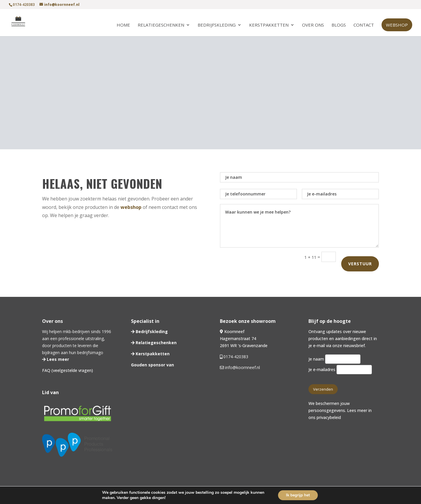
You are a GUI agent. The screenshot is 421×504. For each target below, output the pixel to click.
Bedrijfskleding (217, 25)
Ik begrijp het (298, 495)
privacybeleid (329, 417)
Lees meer (57, 359)
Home (123, 25)
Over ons (313, 25)
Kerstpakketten (269, 25)
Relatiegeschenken (161, 25)
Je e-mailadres (340, 369)
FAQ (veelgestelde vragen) (68, 370)
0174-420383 (236, 357)
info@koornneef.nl (242, 367)
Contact (364, 25)
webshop (131, 207)
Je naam (334, 359)
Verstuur (360, 264)
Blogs (339, 25)
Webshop (397, 25)
